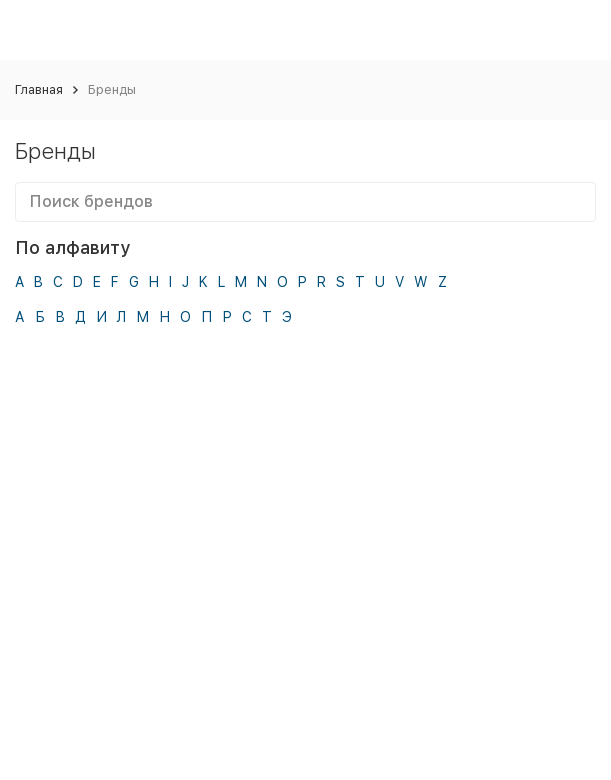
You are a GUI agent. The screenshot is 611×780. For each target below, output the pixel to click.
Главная (39, 89)
